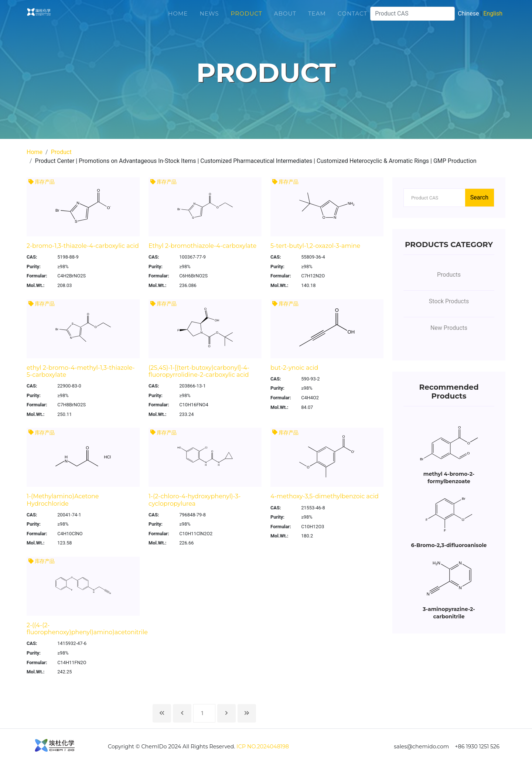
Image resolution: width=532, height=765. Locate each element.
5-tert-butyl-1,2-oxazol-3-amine (315, 246)
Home (178, 18)
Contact (352, 18)
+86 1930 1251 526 (477, 747)
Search (479, 197)
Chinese (468, 18)
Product (247, 18)
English (493, 18)
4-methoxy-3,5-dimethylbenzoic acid (325, 496)
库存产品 (42, 182)
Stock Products (449, 301)
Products (449, 275)
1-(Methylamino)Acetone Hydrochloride (63, 500)
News (209, 18)
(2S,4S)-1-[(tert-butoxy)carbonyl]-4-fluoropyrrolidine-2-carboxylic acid (199, 371)
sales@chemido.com (421, 747)
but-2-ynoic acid (294, 368)
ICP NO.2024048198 (263, 747)
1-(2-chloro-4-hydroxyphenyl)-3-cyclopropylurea (195, 500)
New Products (449, 328)
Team (317, 18)
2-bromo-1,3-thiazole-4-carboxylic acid (83, 246)
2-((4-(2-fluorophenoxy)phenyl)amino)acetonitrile (87, 629)
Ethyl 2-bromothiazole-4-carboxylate (202, 246)
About (285, 18)
